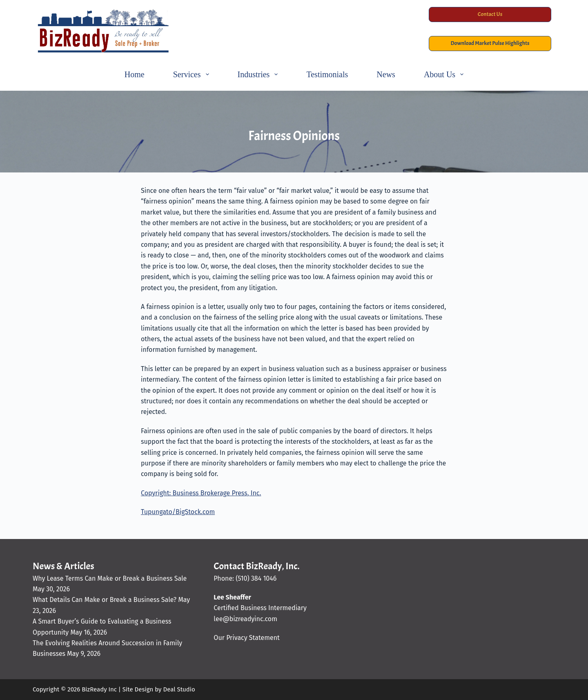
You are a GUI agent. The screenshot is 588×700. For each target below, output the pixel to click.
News (386, 74)
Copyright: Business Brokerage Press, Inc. (201, 493)
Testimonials (327, 74)
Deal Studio (179, 689)
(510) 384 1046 (256, 578)
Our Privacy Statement (246, 638)
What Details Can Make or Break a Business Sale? (105, 600)
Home (135, 74)
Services (193, 74)
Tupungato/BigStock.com (178, 512)
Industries (259, 74)
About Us (445, 74)
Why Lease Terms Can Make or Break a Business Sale (110, 578)
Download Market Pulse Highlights (490, 43)
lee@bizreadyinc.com (245, 619)
